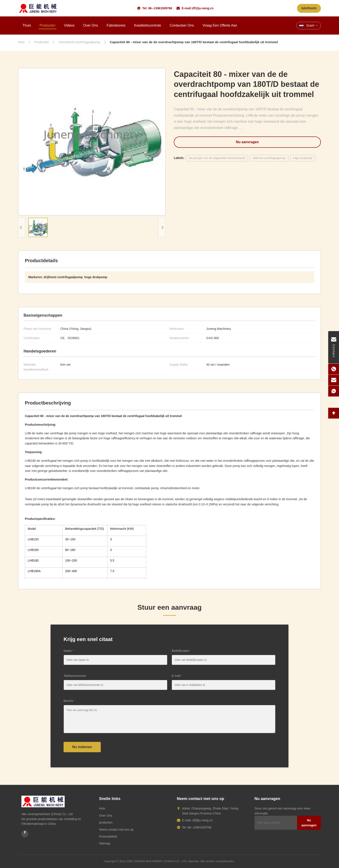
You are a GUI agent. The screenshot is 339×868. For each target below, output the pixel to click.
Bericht (69, 701)
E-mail (177, 676)
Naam (69, 651)
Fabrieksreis (116, 25)
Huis (102, 808)
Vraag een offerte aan (220, 25)
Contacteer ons (182, 25)
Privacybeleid (108, 836)
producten (106, 822)
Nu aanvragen (247, 142)
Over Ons (106, 816)
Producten (47, 25)
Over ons (91, 25)
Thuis (27, 25)
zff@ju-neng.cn (203, 8)
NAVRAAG (309, 8)
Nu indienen (82, 747)
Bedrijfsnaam (181, 651)
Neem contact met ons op (116, 830)
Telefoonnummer (75, 676)
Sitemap (105, 843)
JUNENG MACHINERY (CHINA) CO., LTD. (160, 861)
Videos (69, 25)
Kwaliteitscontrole (148, 25)
